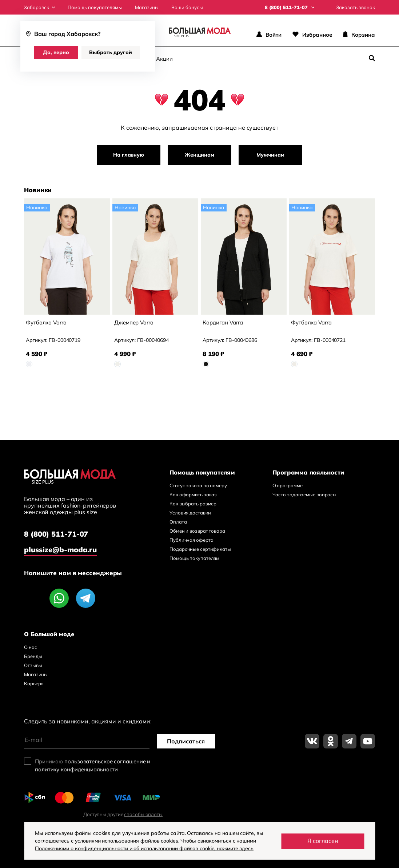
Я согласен (323, 841)
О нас (31, 647)
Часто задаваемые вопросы (305, 494)
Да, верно (56, 52)
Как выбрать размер (193, 504)
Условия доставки (190, 513)
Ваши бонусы (187, 7)
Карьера (34, 683)
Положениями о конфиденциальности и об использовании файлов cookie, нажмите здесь (144, 848)
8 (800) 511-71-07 (56, 534)
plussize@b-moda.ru (60, 550)
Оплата (178, 522)
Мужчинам (270, 155)
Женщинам (199, 155)
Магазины (147, 7)
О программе (288, 485)
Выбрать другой (111, 52)
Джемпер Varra (134, 322)
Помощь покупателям (95, 7)
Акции (164, 59)
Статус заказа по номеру (198, 485)
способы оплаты (143, 814)
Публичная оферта (191, 540)
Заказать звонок (356, 7)
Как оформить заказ (193, 494)
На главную (129, 155)
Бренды (33, 656)
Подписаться (186, 741)
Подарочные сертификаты (200, 549)
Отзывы (33, 665)
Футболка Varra (46, 322)
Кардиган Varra (223, 322)
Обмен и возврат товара (197, 531)
